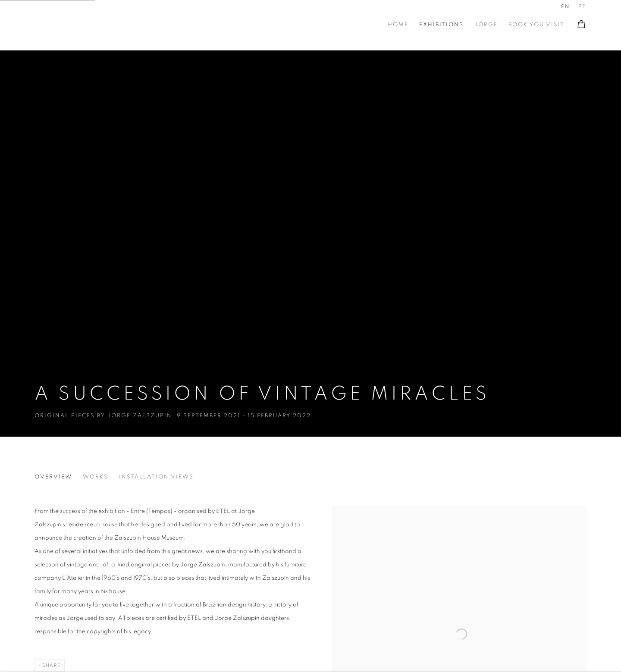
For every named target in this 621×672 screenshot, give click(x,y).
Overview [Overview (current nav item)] (53, 477)
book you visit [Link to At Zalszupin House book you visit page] (536, 25)
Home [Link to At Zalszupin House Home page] (398, 25)
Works (96, 477)
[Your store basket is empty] (581, 25)
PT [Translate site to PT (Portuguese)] (582, 7)
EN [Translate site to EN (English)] (566, 7)
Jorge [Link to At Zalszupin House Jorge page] (486, 25)
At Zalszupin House (47, 25)
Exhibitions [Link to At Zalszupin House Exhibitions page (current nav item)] (441, 25)
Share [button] (52, 665)
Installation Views (156, 477)
